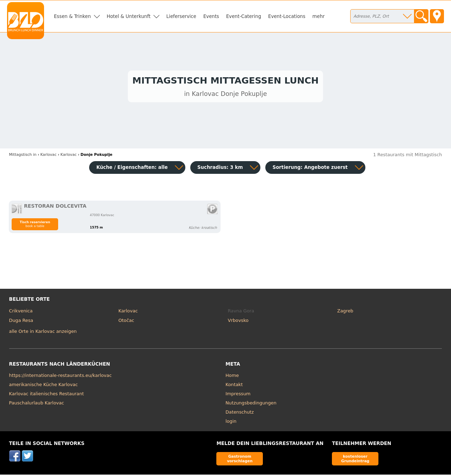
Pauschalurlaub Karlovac (37, 404)
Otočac (126, 322)
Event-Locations (287, 16)
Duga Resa (21, 322)
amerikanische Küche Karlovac (44, 386)
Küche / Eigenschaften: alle (132, 169)
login (231, 423)
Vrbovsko (238, 322)
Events (211, 16)
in (23, 156)
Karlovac (128, 312)
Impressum (238, 395)
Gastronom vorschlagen (240, 460)
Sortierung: (310, 169)
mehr (319, 16)
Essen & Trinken (72, 16)
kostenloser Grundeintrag (355, 460)
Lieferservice (181, 16)
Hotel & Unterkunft (129, 16)
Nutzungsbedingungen (251, 404)
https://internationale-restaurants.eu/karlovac (60, 377)
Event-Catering (244, 16)
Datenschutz (240, 413)
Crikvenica (21, 312)
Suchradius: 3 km (220, 169)
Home (232, 377)
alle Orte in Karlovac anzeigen (43, 333)
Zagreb (345, 312)
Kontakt (234, 386)
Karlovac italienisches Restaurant (47, 395)
